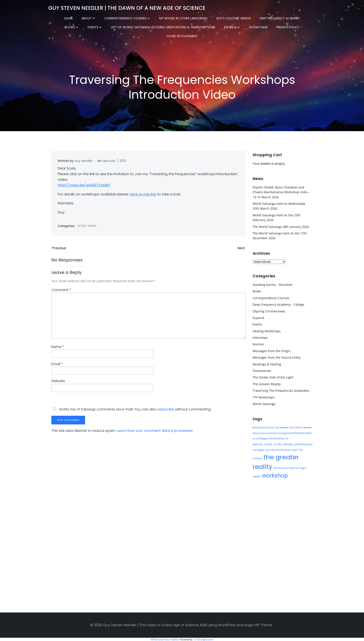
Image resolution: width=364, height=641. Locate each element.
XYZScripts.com (204, 639)
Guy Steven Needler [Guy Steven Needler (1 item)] (301, 427)
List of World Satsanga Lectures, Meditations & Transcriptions (131, 26)
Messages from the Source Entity (276, 357)
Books (304, 17)
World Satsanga (264, 403)
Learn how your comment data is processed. (155, 432)
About (77, 17)
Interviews (260, 337)
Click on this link (143, 195)
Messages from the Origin (271, 350)
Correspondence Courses (116, 17)
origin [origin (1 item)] (294, 450)
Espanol (200, 26)
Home (57, 17)
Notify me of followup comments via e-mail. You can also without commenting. (131, 411)
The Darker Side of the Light (273, 377)
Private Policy (256, 26)
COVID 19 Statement (292, 26)
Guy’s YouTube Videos (222, 17)
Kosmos (258, 344)
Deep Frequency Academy (268, 17)
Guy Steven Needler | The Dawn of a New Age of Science (127, 8)
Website (58, 382)
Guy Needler (84, 161)
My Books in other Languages (172, 17)
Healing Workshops (266, 331)
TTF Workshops (263, 397)
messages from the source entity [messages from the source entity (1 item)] (271, 450)
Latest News (87, 226)
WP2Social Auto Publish (165, 639)
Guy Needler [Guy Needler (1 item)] (282, 427)
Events (63, 26)
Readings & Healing (267, 364)
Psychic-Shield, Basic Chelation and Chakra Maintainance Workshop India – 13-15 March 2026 (281, 192)
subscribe (166, 411)
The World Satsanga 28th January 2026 (281, 226)
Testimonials (262, 370)
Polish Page (227, 26)
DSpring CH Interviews (269, 311)
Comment (61, 291)
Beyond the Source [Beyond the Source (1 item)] (263, 427)
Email (57, 365)
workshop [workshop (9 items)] (275, 475)
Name (58, 348)
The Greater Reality (266, 384)
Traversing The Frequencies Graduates (281, 390)
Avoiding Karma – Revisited (272, 284)
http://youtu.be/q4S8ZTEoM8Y (84, 186)
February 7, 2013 (114, 161)
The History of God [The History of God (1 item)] (283, 468)
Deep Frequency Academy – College (278, 304)
